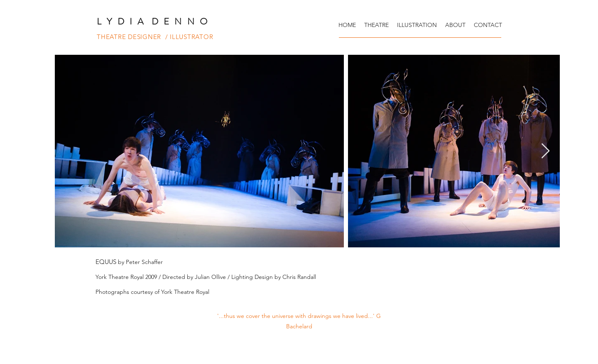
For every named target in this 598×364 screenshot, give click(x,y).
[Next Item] (545, 151)
